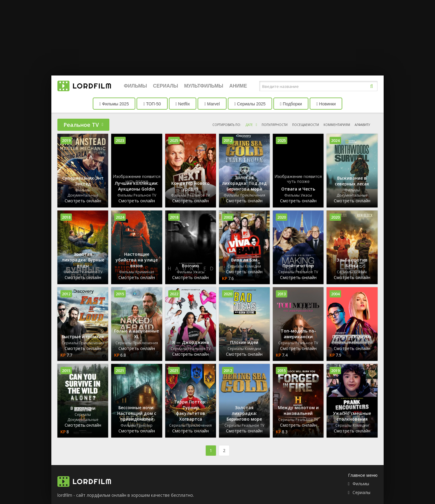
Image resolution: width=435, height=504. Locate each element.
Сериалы (165, 86)
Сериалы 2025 (250, 104)
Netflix (183, 104)
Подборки (291, 104)
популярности (275, 125)
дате (249, 125)
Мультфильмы (204, 86)
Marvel (212, 104)
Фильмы (135, 86)
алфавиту (362, 125)
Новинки (326, 104)
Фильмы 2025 (114, 104)
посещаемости (306, 125)
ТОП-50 (152, 104)
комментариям (337, 125)
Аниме (238, 86)
